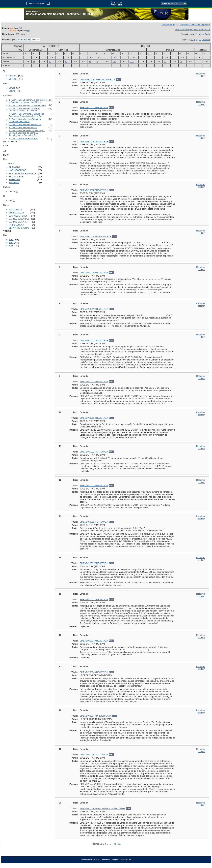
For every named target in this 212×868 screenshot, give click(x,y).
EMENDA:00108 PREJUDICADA (96, 236)
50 (50, 62)
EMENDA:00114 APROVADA (94, 452)
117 (132, 62)
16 (165, 62)
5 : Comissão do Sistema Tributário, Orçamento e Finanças (25, 120)
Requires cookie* (201, 75)
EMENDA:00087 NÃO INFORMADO (97, 79)
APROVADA (15, 167)
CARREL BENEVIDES (19, 219)
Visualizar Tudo (202, 34)
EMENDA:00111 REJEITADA (94, 340)
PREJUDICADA (16, 176)
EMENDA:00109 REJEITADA (94, 273)
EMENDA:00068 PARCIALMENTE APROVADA (102, 808)
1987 (11, 243)
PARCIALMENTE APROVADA (23, 173)
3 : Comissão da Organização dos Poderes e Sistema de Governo (24, 110)
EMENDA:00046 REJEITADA (94, 672)
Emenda (13, 76)
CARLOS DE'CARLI (18, 222)
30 (66, 62)
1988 (11, 240)
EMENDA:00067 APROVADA (94, 755)
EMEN (12, 88)
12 (181, 62)
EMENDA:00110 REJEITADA (94, 309)
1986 (11, 246)
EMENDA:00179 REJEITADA (94, 641)
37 (34, 62)
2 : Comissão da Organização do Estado (27, 105)
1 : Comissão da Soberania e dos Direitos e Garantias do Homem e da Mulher (28, 101)
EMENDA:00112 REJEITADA (94, 382)
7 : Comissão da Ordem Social (23, 128)
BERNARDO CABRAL (19, 228)
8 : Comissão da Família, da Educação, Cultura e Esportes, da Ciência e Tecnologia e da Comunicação (27, 133)
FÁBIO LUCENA (16, 225)
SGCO (12, 91)
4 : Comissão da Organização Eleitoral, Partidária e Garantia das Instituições (27, 115)
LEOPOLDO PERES (18, 216)
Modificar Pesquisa (185, 29)
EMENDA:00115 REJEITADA (94, 486)
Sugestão (13, 79)
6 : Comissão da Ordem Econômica (25, 125)
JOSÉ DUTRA (15, 210)
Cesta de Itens (168, 25)
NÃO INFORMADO (18, 170)
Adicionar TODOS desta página (195, 25)
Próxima (206, 40)
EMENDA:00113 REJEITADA (94, 418)
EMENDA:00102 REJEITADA (94, 141)
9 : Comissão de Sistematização (24, 138)
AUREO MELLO (16, 213)
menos (11, 163)
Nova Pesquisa (202, 29)
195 (114, 62)
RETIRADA (14, 183)
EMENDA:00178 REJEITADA (94, 599)
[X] (20, 28)
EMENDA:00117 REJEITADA (94, 563)
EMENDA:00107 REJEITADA (94, 190)
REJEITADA (14, 180)
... (200, 40)
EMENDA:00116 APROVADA (94, 522)
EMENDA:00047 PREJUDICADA (96, 716)
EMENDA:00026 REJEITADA (94, 108)
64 (90, 62)
